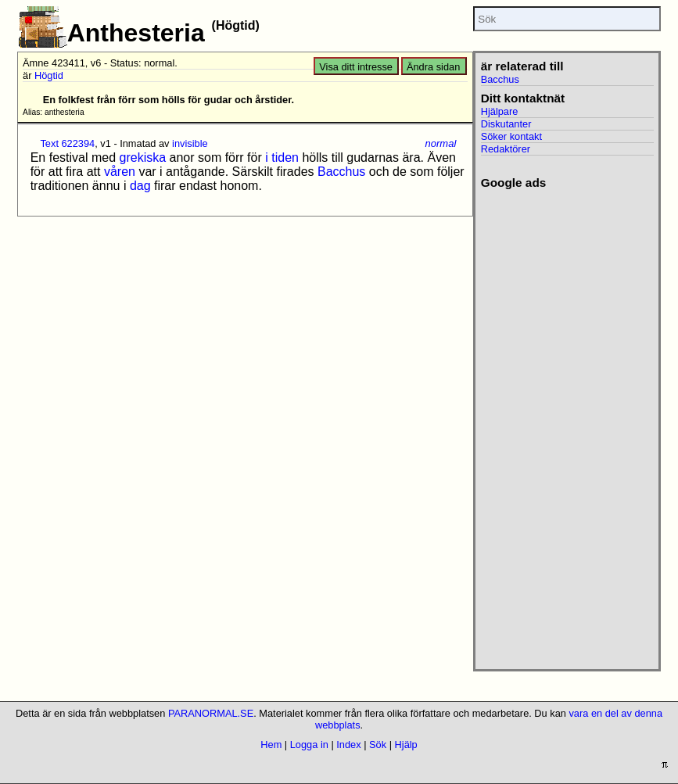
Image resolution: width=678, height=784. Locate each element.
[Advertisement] (558, 424)
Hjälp (406, 745)
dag (140, 186)
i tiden (282, 158)
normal (441, 143)
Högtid (49, 75)
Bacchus (341, 172)
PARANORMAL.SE (211, 713)
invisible (190, 143)
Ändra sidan (433, 67)
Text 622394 (67, 143)
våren (120, 172)
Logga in (309, 745)
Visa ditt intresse (356, 67)
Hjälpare (500, 111)
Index (348, 745)
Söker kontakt (511, 136)
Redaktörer (506, 149)
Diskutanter (506, 124)
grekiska (143, 158)
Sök (378, 745)
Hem (271, 745)
